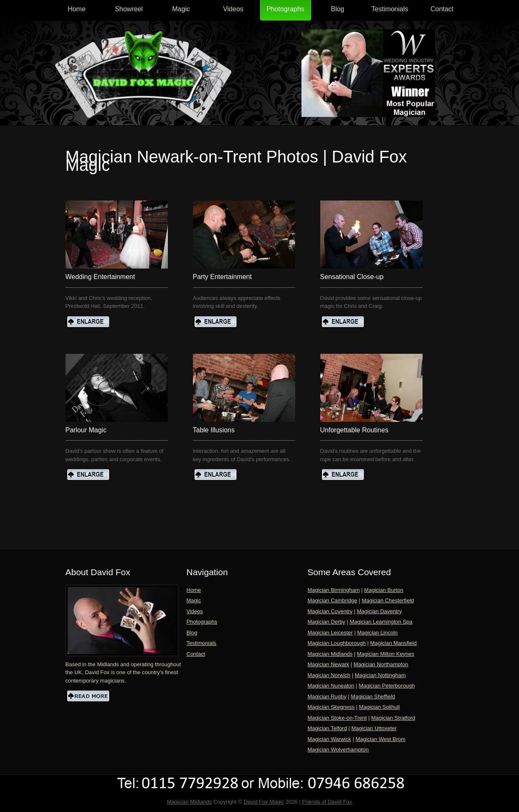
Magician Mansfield (394, 643)
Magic (181, 9)
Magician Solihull (380, 707)
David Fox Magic (264, 802)
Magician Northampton (381, 664)
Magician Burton (384, 590)
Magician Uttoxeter (374, 728)
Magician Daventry (380, 611)
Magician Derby (327, 622)
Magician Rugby (327, 697)
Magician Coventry (330, 611)
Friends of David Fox (327, 802)
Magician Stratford (393, 718)
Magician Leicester (330, 633)
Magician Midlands (330, 654)
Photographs (285, 9)
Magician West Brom (380, 739)
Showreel (129, 9)
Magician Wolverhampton (338, 750)
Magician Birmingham (334, 590)
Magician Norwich (329, 675)
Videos (233, 9)
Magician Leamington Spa (381, 622)
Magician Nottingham (380, 675)
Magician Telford (327, 728)
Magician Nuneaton (331, 686)
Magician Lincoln (378, 633)
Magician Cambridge (333, 600)
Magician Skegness (331, 707)
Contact (442, 9)
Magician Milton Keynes (386, 654)
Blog (337, 9)
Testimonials (390, 9)
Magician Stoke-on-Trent (337, 718)
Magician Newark (329, 664)
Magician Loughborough (337, 643)
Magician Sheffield (373, 697)
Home (77, 9)
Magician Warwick (329, 739)
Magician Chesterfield (388, 600)
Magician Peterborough (387, 686)
